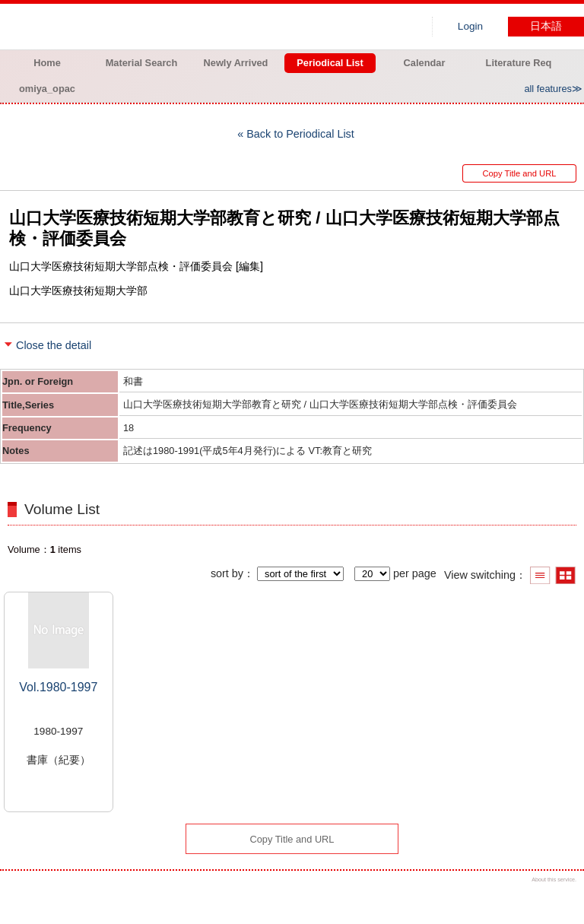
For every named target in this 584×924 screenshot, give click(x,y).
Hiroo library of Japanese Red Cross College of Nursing (160, 27)
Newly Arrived (236, 63)
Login (470, 26)
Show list (540, 575)
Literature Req (519, 63)
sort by (227, 573)
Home (47, 63)
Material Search (142, 63)
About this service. (554, 880)
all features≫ (553, 89)
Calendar (425, 63)
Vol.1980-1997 (58, 687)
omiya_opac (47, 89)
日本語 (546, 26)
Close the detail (54, 345)
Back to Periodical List (300, 134)
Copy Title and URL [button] (519, 173)
